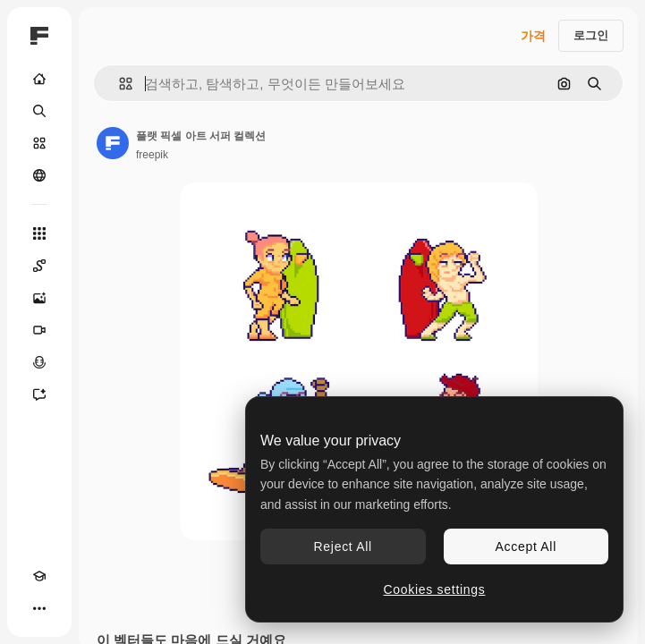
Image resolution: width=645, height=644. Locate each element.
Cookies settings (435, 589)
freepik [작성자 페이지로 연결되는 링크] (152, 155)
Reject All (343, 547)
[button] (119, 84)
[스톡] (39, 143)
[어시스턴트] (39, 394)
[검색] (39, 111)
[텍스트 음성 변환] (39, 362)
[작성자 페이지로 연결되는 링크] (113, 143)
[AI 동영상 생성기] (39, 330)
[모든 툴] (39, 233)
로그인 (591, 35)
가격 (533, 36)
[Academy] (39, 576)
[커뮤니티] (39, 175)
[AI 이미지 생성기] (39, 298)
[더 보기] (39, 608)
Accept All (526, 547)
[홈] (39, 79)
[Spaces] (39, 266)
